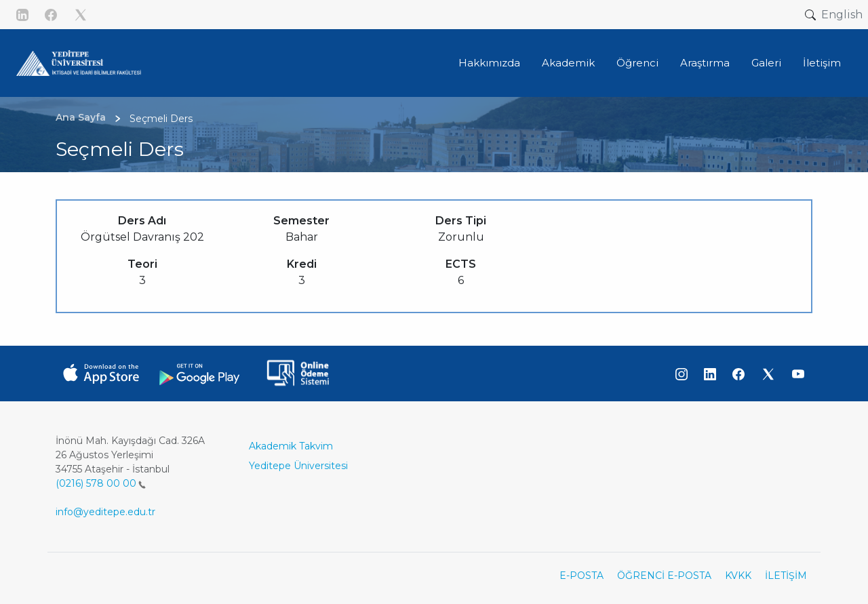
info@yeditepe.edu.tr (105, 512)
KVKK (738, 576)
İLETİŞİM (786, 576)
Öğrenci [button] (637, 63)
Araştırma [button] (705, 63)
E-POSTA (581, 576)
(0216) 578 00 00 (101, 483)
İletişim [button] (822, 63)
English (842, 15)
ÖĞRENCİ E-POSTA (664, 576)
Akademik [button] (568, 63)
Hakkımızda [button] (489, 63)
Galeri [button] (766, 63)
